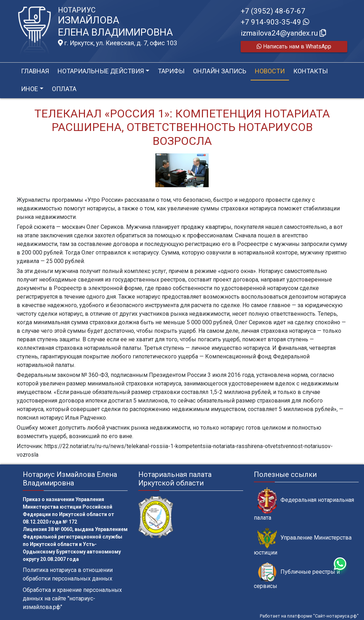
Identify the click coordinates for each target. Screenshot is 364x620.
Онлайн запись (220, 71)
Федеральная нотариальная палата (304, 504)
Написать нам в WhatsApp (294, 46)
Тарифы (171, 71)
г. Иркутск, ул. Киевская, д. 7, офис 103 (117, 43)
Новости (270, 71)
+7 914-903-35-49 (275, 22)
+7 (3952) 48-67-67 (273, 11)
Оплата (64, 89)
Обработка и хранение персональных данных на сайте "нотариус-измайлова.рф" (72, 598)
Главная (35, 71)
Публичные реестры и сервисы (297, 576)
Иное (30, 89)
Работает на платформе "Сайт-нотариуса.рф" (309, 616)
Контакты (311, 71)
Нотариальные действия (101, 71)
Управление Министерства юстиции (303, 542)
